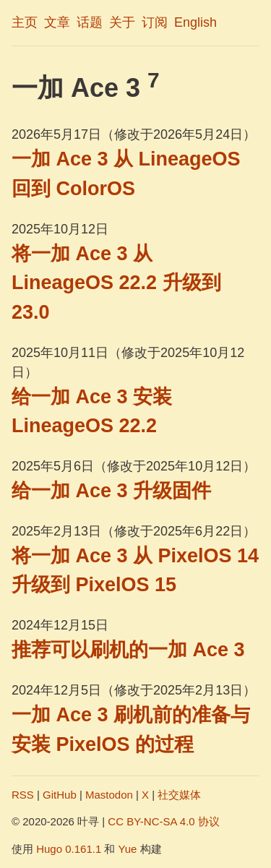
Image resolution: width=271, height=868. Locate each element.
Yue (128, 849)
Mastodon (109, 795)
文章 (57, 22)
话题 (90, 22)
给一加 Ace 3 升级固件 (111, 491)
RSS (23, 795)
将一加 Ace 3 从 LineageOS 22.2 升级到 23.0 (116, 283)
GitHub (60, 795)
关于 (122, 22)
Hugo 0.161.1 (69, 849)
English (195, 22)
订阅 (155, 22)
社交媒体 (179, 795)
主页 (25, 22)
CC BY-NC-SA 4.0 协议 (164, 821)
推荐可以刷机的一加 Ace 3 (128, 650)
